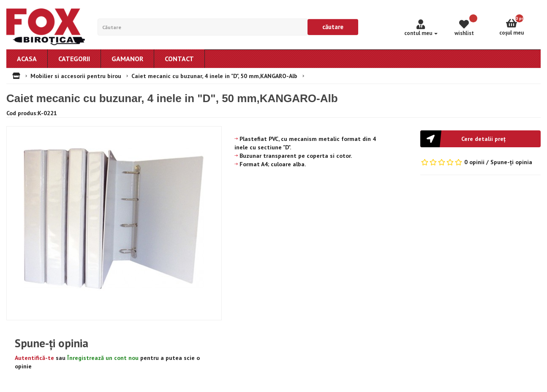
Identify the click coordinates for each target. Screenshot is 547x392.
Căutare (333, 27)
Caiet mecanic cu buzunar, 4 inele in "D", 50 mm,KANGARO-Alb (214, 76)
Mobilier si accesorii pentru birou (76, 76)
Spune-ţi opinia (511, 162)
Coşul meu (520, 25)
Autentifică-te (34, 358)
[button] (480, 139)
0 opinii (474, 162)
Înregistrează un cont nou (103, 358)
